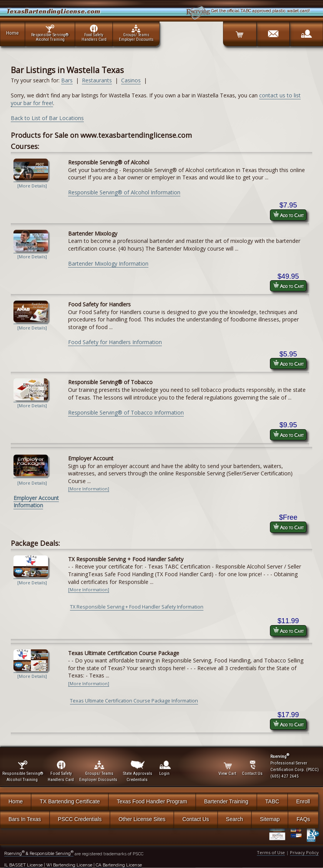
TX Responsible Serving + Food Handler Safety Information (137, 607)
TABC (272, 801)
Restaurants (97, 80)
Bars (67, 80)
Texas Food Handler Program (152, 801)
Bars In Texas (25, 819)
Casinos (131, 80)
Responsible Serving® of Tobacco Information (126, 412)
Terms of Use (271, 852)
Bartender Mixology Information (108, 263)
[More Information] (89, 489)
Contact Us (196, 819)
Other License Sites (142, 819)
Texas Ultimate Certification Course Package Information (134, 701)
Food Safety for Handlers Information (115, 342)
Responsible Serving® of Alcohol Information (124, 192)
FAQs (303, 819)
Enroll (303, 801)
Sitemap (270, 819)
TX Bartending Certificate (70, 801)
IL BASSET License (23, 865)
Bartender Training (226, 801)
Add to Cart (288, 215)
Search (235, 819)
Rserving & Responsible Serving (39, 853)
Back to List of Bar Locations (47, 118)
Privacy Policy (304, 852)
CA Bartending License (119, 865)
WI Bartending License (69, 865)
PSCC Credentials (80, 819)
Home (12, 33)
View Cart (228, 768)
